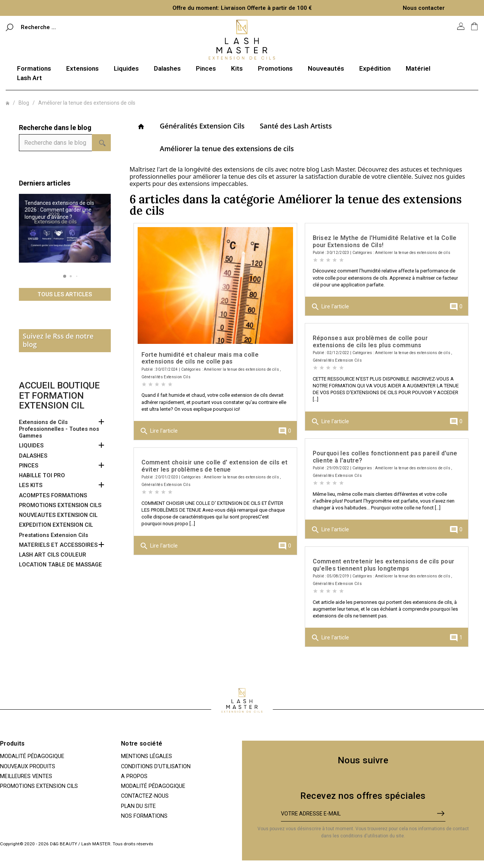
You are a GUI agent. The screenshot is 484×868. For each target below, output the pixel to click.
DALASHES (33, 456)
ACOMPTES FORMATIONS (53, 495)
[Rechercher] (56, 27)
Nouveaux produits (28, 766)
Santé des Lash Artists (296, 126)
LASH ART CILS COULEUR (53, 555)
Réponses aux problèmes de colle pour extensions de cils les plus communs (370, 341)
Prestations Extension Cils (54, 535)
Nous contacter (424, 8)
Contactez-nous (145, 796)
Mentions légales (147, 756)
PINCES (29, 466)
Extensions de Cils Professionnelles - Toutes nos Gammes (59, 429)
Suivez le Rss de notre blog (58, 340)
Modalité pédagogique (32, 756)
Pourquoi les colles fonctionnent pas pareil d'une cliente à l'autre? (385, 457)
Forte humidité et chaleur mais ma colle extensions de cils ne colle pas (200, 358)
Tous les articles (65, 294)
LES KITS (31, 485)
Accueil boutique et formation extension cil (59, 395)
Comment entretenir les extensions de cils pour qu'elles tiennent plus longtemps (384, 565)
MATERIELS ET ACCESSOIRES (58, 545)
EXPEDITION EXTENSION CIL (56, 525)
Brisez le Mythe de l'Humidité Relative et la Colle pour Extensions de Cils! (385, 241)
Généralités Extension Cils (202, 126)
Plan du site (138, 806)
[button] (65, 276)
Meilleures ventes (26, 776)
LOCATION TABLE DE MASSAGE (60, 565)
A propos (134, 776)
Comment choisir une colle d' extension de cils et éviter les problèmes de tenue (215, 466)
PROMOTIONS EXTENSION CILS (60, 505)
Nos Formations (144, 816)
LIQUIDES (31, 446)
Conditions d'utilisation (156, 766)
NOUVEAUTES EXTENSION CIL (58, 515)
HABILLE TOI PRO (42, 475)
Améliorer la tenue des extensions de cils (227, 149)
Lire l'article (159, 431)
